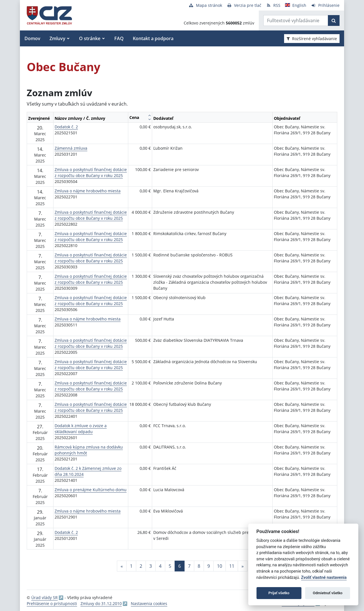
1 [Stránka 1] (131, 566)
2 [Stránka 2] (141, 566)
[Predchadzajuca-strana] (122, 566)
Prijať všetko (279, 593)
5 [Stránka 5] (170, 566)
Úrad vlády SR (45, 597)
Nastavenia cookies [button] (149, 603)
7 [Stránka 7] (189, 566)
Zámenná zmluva (71, 148)
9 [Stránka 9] (209, 566)
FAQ (119, 38)
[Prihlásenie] (325, 5)
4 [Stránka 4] (160, 566)
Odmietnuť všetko (328, 593)
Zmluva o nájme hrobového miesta (88, 191)
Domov (32, 38)
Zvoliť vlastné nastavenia (324, 578)
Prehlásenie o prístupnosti (52, 603)
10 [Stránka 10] (220, 566)
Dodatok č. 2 (66, 127)
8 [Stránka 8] (199, 566)
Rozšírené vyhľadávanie (312, 39)
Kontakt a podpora (153, 38)
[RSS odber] (273, 5)
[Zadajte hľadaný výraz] (296, 20)
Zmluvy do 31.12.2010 (101, 603)
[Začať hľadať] (334, 20)
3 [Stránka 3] (151, 566)
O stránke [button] (90, 38)
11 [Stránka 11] (232, 566)
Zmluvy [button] (57, 38)
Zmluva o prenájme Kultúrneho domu (91, 490)
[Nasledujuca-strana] (243, 566)
